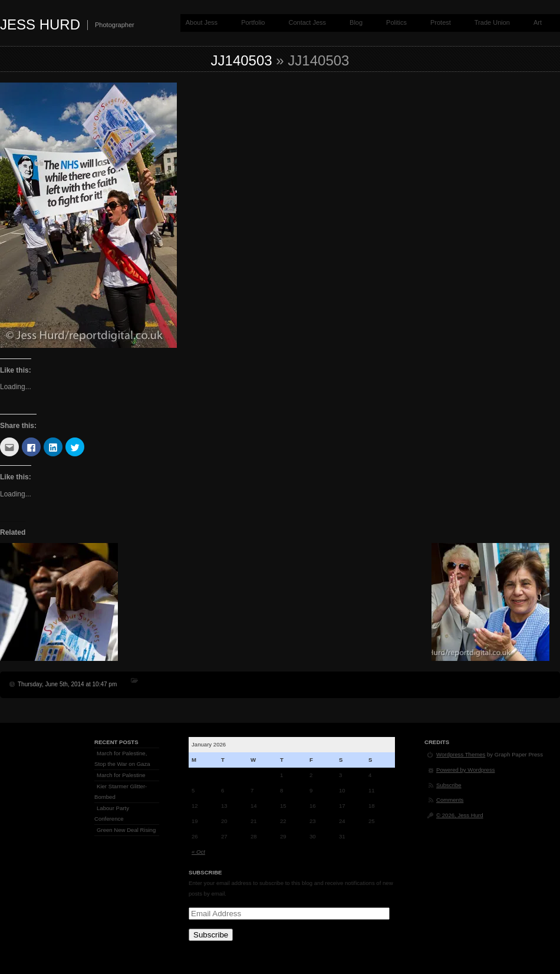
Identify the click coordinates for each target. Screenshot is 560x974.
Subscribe (211, 935)
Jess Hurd (40, 24)
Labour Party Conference (112, 813)
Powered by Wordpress (466, 770)
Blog (356, 22)
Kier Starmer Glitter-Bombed (121, 792)
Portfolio (253, 22)
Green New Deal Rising (126, 830)
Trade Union (492, 22)
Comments (450, 800)
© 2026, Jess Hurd (460, 815)
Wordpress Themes (461, 754)
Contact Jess (307, 22)
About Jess (202, 22)
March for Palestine (121, 775)
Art (538, 22)
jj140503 (242, 60)
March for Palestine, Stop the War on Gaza (122, 759)
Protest (441, 22)
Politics (396, 22)
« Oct (198, 852)
